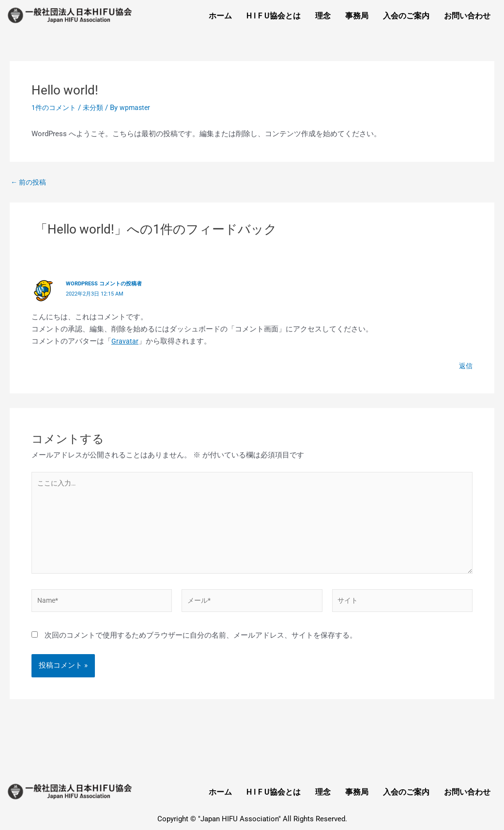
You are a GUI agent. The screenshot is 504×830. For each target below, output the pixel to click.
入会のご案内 (406, 16)
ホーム (220, 16)
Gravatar (125, 340)
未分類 (97, 108)
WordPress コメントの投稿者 (107, 283)
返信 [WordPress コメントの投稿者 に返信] (465, 365)
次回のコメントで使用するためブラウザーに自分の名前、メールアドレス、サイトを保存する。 (201, 642)
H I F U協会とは (274, 16)
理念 (323, 16)
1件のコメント (55, 108)
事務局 (357, 16)
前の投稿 (30, 182)
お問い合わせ (467, 16)
